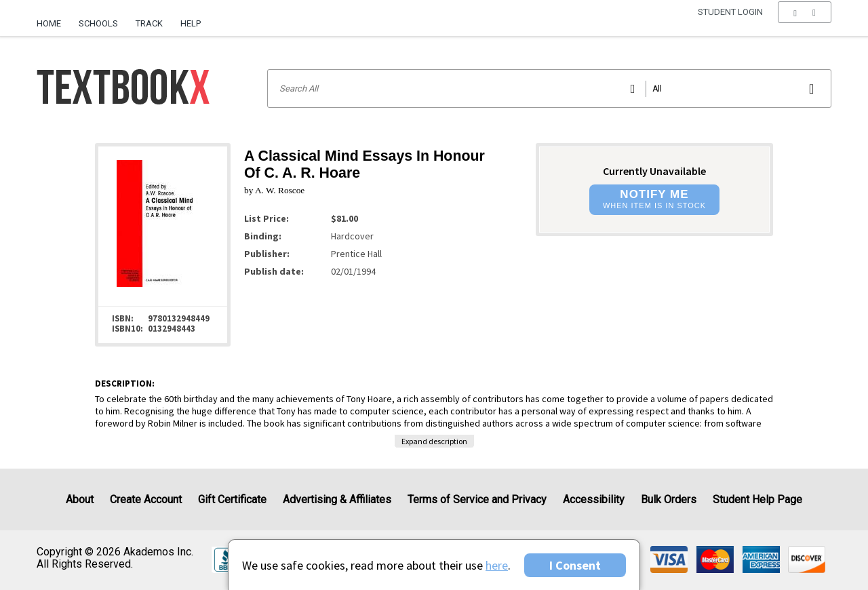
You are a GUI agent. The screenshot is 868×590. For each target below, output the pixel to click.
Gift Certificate (232, 499)
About (80, 499)
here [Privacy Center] (497, 565)
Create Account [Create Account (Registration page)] (146, 499)
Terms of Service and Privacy (477, 499)
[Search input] (549, 88)
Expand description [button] (434, 441)
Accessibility (594, 499)
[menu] (805, 24)
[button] (805, 24)
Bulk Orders (669, 499)
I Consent (575, 565)
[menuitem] (53, 18)
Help (191, 23)
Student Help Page (757, 499)
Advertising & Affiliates (337, 499)
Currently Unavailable (654, 171)
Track (149, 23)
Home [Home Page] (49, 23)
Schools (98, 23)
